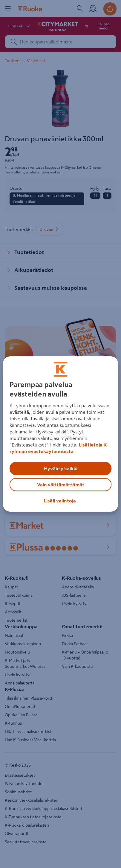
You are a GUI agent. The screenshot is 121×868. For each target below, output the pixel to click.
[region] (60, 434)
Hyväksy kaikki (61, 469)
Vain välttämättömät (61, 485)
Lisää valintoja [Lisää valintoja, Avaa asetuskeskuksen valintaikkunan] (60, 501)
